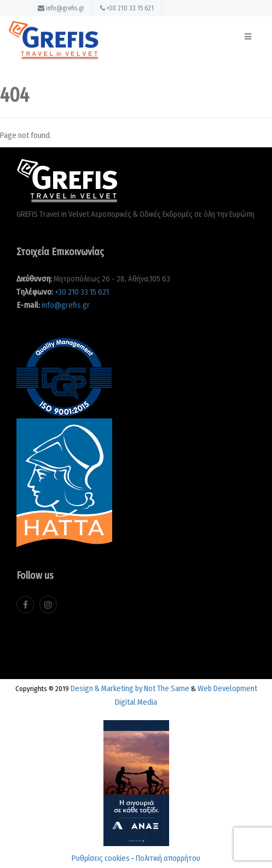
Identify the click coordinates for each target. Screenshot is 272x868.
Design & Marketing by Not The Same (130, 688)
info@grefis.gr (61, 8)
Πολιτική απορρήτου (168, 858)
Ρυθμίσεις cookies (101, 858)
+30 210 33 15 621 (127, 8)
